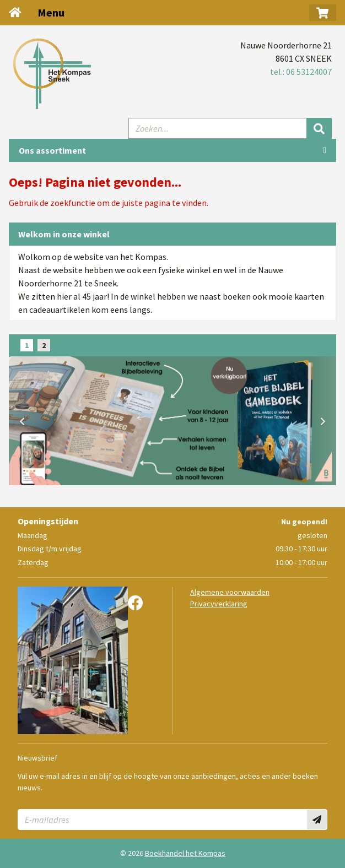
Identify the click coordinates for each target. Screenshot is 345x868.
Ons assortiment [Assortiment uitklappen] (52, 150)
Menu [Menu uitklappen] (51, 12)
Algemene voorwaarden (230, 592)
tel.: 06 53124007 (301, 72)
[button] (323, 13)
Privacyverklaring (219, 604)
